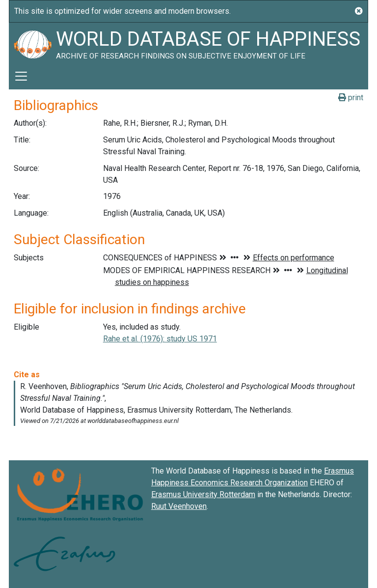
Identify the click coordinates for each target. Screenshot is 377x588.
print (351, 98)
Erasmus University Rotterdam (203, 494)
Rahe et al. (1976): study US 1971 (160, 339)
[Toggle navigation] (21, 76)
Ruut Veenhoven (179, 506)
